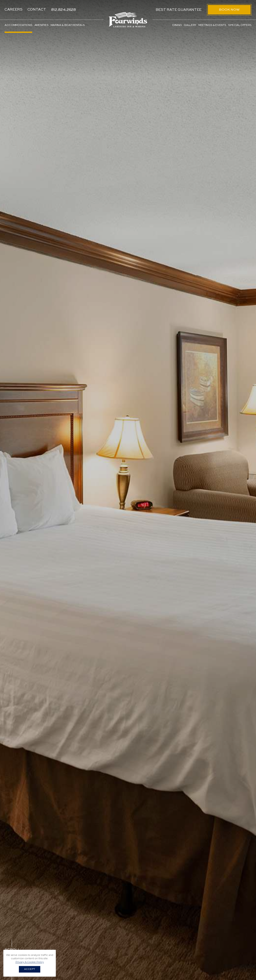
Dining (177, 25)
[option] (128, 490)
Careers (13, 10)
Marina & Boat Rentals (68, 25)
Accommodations (18, 25)
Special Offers (240, 25)
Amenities (42, 25)
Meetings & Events (212, 25)
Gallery (190, 25)
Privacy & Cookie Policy (30, 962)
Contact (37, 10)
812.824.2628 (63, 10)
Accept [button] (30, 969)
